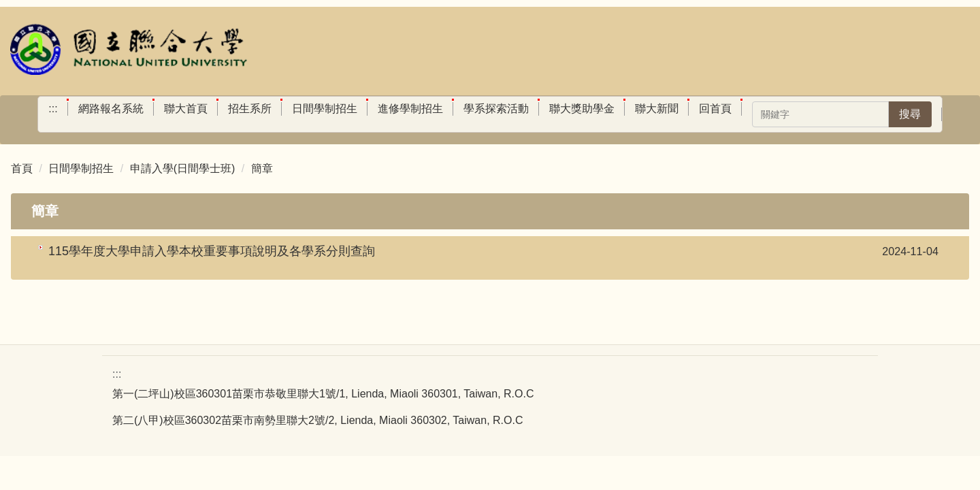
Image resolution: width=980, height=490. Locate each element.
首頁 (22, 168)
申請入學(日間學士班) (183, 168)
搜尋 (910, 114)
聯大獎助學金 (582, 109)
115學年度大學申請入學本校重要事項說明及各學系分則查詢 (212, 251)
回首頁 (715, 109)
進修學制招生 (410, 109)
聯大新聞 (657, 109)
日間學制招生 (325, 109)
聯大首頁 (186, 109)
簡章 (262, 168)
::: (53, 109)
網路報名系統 (111, 109)
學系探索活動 (496, 109)
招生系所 (250, 109)
